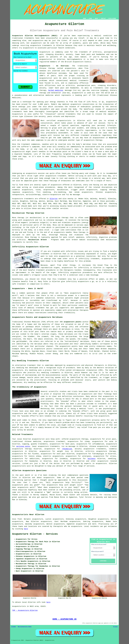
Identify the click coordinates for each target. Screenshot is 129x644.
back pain (70, 444)
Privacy (115, 627)
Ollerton (113, 138)
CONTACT (103, 19)
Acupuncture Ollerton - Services (35, 534)
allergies (87, 456)
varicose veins (23, 446)
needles (43, 71)
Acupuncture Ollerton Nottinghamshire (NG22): (35, 36)
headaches (34, 461)
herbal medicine (56, 90)
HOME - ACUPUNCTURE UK (64, 619)
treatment (77, 154)
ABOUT (97, 19)
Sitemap (14, 627)
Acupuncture (45, 52)
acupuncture (89, 140)
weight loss (63, 451)
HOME (85, 19)
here (26, 529)
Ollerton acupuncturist (34, 439)
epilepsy (92, 459)
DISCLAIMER (112, 19)
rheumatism (67, 449)
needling (112, 459)
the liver (59, 339)
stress (113, 456)
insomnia (64, 459)
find (19, 519)
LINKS (90, 19)
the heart (27, 339)
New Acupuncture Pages (25, 627)
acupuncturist (46, 59)
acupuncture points (73, 322)
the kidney (82, 339)
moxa (56, 461)
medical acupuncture (72, 104)
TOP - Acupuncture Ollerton (25, 610)
